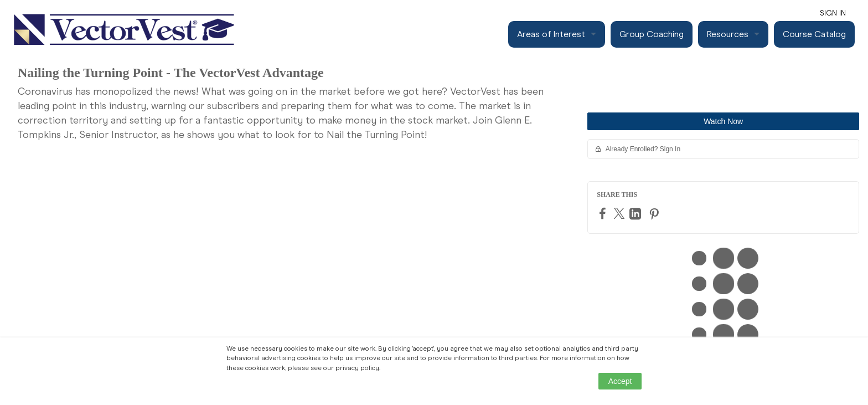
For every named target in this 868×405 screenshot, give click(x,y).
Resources (728, 34)
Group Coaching (652, 34)
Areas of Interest (551, 34)
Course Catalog (814, 34)
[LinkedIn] (637, 214)
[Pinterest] (655, 214)
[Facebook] (604, 213)
